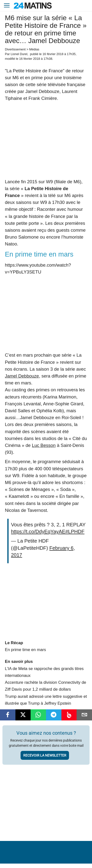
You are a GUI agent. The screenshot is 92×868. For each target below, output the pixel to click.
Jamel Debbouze (22, 376)
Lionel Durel (19, 54)
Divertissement (15, 49)
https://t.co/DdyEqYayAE (38, 532)
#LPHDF (75, 532)
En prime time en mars (25, 650)
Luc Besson (44, 445)
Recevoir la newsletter (45, 755)
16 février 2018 (53, 54)
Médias (34, 49)
